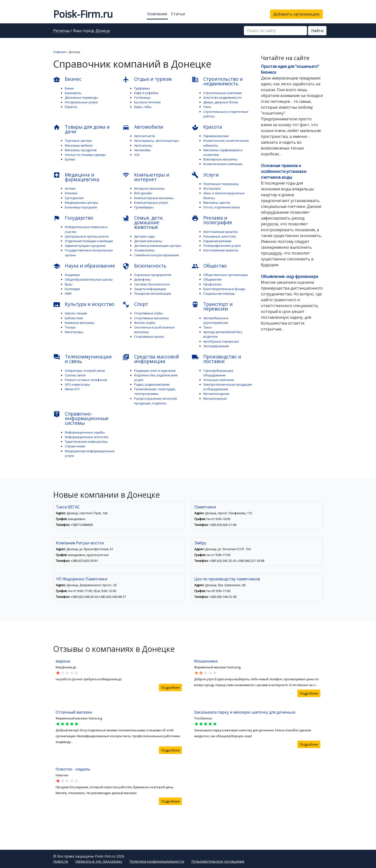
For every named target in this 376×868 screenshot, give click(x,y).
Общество (209, 266)
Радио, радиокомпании (152, 384)
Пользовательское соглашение (218, 861)
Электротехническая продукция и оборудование (228, 387)
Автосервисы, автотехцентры (157, 141)
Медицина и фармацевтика (76, 177)
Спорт (135, 304)
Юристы (71, 107)
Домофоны (142, 279)
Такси (207, 327)
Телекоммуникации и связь (82, 359)
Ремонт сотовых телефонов (86, 380)
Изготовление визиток (221, 232)
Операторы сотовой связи (85, 371)
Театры (70, 327)
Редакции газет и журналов (155, 371)
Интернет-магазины (149, 188)
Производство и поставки (216, 359)
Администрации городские (85, 246)
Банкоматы (73, 93)
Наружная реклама (217, 241)
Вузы (69, 284)
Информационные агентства (87, 437)
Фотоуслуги (212, 188)
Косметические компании (223, 164)
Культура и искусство (84, 304)
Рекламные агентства (220, 236)
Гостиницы (142, 97)
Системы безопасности (152, 284)
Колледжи (72, 289)
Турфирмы (142, 88)
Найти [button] (317, 31)
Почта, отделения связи (222, 207)
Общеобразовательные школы (89, 279)
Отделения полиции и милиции (89, 241)
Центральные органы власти (87, 236)
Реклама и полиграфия (212, 220)
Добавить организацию (296, 14)
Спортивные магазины (151, 318)
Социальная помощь (219, 293)
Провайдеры (144, 207)
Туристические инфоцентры (86, 442)
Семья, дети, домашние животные (143, 222)
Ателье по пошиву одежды (85, 155)
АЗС (137, 155)
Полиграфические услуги (222, 246)
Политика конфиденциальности (157, 861)
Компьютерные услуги (151, 203)
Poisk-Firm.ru (83, 14)
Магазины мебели (79, 145)
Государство (73, 218)
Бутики (70, 159)
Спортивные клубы (149, 313)
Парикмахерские (216, 136)
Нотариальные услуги (81, 102)
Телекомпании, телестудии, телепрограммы (155, 391)
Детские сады (144, 236)
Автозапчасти (145, 136)
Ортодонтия (74, 198)
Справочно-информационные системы (81, 418)
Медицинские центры (82, 203)
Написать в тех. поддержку (99, 861)
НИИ (68, 293)
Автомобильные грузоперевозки (216, 320)
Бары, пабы (143, 107)
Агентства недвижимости (222, 97)
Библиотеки (74, 318)
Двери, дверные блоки (221, 102)
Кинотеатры (74, 332)
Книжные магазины (80, 323)
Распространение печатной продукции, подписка (155, 401)
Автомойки (142, 150)
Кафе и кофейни (146, 93)
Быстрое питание (147, 102)
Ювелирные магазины (220, 159)
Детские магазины (148, 241)
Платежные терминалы (221, 184)
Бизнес (67, 79)
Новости (61, 861)
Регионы (61, 31)
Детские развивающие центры (158, 246)
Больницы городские (81, 207)
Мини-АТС (72, 389)
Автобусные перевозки (221, 341)
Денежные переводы (81, 97)
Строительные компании (222, 93)
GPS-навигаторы (77, 384)
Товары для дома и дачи (81, 129)
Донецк (103, 31)
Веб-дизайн (143, 193)
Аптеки (70, 188)
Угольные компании (219, 380)
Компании (157, 14)
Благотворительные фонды (224, 289)
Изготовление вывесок (221, 250)
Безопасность (144, 266)
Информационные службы (85, 432)
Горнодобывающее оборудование (218, 373)
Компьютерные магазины (154, 198)
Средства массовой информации (151, 359)
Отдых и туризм (147, 79)
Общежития (212, 279)
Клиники (71, 193)
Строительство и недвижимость (217, 81)
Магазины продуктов (81, 150)
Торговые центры (78, 141)
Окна (207, 107)
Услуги (205, 175)
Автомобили (143, 127)
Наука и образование (84, 266)
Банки (69, 88)
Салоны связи (75, 375)
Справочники (75, 446)
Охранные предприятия (153, 275)
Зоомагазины (144, 250)
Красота (207, 127)
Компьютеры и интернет (146, 177)
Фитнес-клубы (145, 323)
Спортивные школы (149, 337)
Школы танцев (76, 313)
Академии (72, 275)
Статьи (178, 14)
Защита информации (150, 289)
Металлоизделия (216, 394)
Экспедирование (216, 346)
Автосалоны (143, 145)
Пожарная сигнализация (153, 293)
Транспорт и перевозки (212, 306)
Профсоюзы (213, 284)
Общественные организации (226, 275)
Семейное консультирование (157, 255)
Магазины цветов (217, 203)
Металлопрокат (215, 399)
